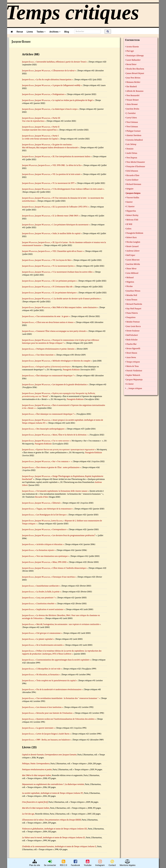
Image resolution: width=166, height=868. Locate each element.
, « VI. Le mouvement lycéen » (63, 266)
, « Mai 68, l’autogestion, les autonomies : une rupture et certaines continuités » (67, 624)
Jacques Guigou (134, 193)
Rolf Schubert (132, 335)
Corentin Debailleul (135, 140)
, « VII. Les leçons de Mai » (61, 260)
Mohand (130, 278)
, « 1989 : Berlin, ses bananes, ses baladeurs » (53, 740)
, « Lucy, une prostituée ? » (45, 598)
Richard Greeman (134, 184)
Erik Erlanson (132, 171)
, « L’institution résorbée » (45, 604)
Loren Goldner (132, 180)
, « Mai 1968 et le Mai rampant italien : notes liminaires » (74, 307)
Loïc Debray (131, 144)
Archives (55, 32)
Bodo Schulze (132, 340)
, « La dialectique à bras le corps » (64, 109)
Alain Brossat (132, 104)
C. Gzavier (131, 207)
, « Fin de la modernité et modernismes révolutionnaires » (58, 689)
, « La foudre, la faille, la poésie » (48, 592)
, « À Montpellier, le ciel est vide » (48, 669)
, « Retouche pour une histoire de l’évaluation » (54, 713)
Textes (41, 32)
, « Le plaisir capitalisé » (44, 639)
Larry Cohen (132, 118)
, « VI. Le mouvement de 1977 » (63, 183)
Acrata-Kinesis (133, 47)
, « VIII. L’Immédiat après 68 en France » (67, 251)
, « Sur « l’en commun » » (61, 461)
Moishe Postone (133, 322)
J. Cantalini (131, 113)
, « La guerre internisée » (44, 728)
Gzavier (130, 202)
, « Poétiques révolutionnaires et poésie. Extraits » (55, 349)
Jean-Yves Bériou (133, 78)
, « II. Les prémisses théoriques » (64, 293)
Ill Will (129, 224)
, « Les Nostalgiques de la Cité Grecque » (51, 515)
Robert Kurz (132, 237)
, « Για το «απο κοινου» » (60, 441)
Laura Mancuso (133, 260)
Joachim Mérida (133, 264)
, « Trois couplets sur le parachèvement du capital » (56, 681)
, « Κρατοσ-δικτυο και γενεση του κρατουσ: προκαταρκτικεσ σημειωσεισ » (65, 450)
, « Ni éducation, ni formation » (47, 675)
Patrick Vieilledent (134, 371)
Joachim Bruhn (133, 109)
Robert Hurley (132, 215)
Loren (57, 521)
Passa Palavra (132, 313)
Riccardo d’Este (133, 175)
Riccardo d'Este (42, 497)
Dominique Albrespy (135, 56)
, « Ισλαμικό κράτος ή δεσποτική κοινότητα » (53, 367)
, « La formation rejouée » (45, 550)
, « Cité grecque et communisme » (48, 633)
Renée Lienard (133, 246)
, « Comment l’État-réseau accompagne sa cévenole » (61, 331)
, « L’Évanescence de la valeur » (63, 71)
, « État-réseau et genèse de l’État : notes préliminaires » (58, 467)
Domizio (130, 149)
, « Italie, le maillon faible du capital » (66, 233)
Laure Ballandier (134, 60)
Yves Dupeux (132, 158)
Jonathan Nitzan (133, 291)
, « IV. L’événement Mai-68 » (62, 287)
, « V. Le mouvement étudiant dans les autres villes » (72, 272)
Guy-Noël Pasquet (134, 309)
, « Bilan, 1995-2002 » (59, 562)
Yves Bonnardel (133, 95)
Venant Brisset (133, 100)
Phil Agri (130, 51)
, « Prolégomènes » (58, 94)
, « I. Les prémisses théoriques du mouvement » (70, 225)
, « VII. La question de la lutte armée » (66, 174)
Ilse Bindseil (132, 87)
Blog (67, 32)
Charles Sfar (132, 344)
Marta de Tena (133, 366)
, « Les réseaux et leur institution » (49, 707)
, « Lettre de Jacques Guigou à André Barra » (52, 734)
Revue (20, 32)
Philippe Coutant (134, 131)
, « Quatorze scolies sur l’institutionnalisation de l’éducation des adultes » (65, 719)
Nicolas (130, 286)
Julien (129, 229)
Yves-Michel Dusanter (136, 162)
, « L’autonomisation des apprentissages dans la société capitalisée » (62, 660)
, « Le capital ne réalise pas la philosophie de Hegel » (72, 100)
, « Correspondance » (59, 529)
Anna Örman (132, 300)
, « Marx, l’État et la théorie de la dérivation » (69, 435)
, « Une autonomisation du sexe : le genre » (52, 316)
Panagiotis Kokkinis (71, 370)
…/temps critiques (134, 388)
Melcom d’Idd (132, 220)
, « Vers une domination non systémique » (52, 556)
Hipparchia (131, 211)
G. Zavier (130, 384)
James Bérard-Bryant (135, 73)
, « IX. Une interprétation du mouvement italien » (71, 156)
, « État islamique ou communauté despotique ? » (55, 376)
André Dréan (132, 153)
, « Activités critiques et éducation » (49, 544)
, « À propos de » (66, 85)
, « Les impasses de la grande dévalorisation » (69, 385)
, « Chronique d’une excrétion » (63, 577)
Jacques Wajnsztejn (135, 380)
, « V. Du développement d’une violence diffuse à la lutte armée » (77, 189)
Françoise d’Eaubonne (136, 166)
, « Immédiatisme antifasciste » (47, 586)
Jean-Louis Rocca (134, 326)
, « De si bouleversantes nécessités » (49, 645)
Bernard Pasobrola (134, 304)
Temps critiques (133, 362)
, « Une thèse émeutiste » (45, 355)
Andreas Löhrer (133, 251)
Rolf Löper (131, 255)
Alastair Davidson (134, 135)
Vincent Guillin (133, 198)
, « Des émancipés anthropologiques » (50, 429)
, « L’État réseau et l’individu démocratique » (69, 568)
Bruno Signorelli (133, 348)
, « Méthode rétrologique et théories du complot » (71, 361)
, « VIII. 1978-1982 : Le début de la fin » (66, 165)
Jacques (28, 62)
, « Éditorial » (56, 503)
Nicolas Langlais (133, 242)
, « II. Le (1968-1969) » (65, 216)
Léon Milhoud (132, 273)
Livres (30, 32)
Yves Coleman (132, 122)
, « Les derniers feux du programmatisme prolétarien (72, 535)
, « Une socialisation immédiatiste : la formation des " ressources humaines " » (67, 698)
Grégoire (130, 189)
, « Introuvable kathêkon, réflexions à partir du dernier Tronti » (61, 62)
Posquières (131, 317)
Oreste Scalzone (133, 331)
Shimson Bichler (133, 82)
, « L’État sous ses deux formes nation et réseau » (54, 322)
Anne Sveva (131, 357)
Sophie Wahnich (133, 375)
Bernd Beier (132, 64)
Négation (130, 282)
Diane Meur (132, 269)
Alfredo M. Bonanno (135, 91)
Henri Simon (132, 353)
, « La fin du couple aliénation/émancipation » (54, 80)
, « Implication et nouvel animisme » (49, 609)
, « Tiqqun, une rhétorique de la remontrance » (54, 509)
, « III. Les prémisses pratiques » (64, 281)
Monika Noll (132, 295)
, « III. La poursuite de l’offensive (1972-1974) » (70, 207)
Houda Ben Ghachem (135, 69)
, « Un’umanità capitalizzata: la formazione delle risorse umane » (61, 491)
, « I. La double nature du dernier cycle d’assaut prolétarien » (76, 299)
